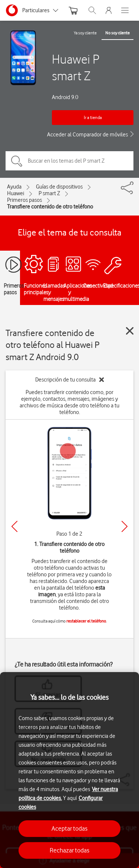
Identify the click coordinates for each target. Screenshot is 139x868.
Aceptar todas (69, 828)
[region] (69, 770)
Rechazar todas (69, 850)
